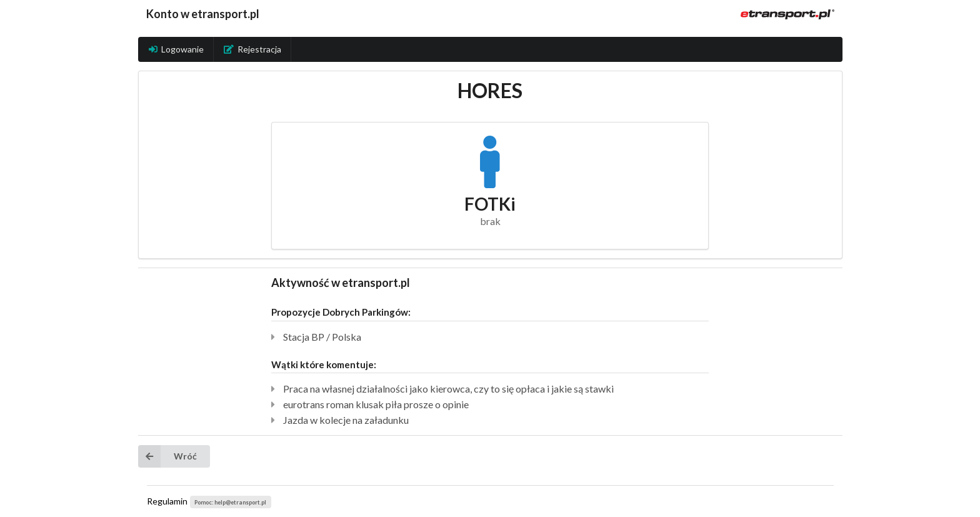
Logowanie (176, 49)
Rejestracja (252, 49)
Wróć (167, 456)
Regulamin (167, 501)
